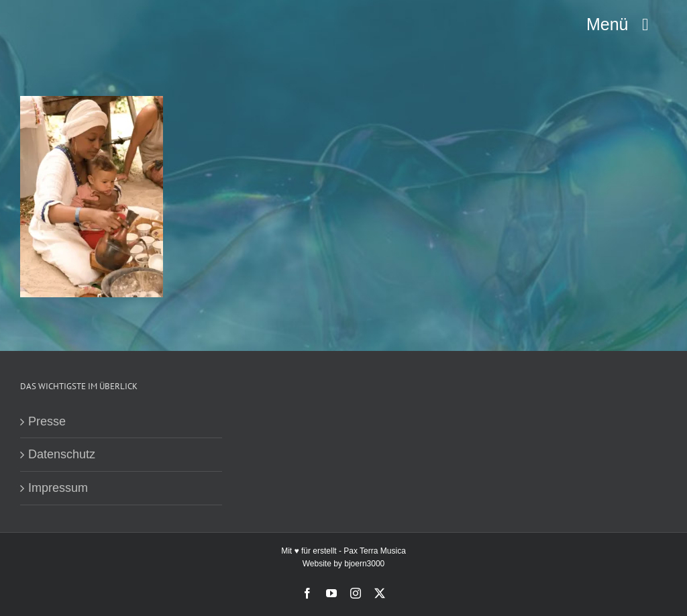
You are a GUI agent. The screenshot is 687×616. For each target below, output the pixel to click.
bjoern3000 (364, 564)
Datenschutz (62, 454)
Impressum (58, 488)
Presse (47, 421)
